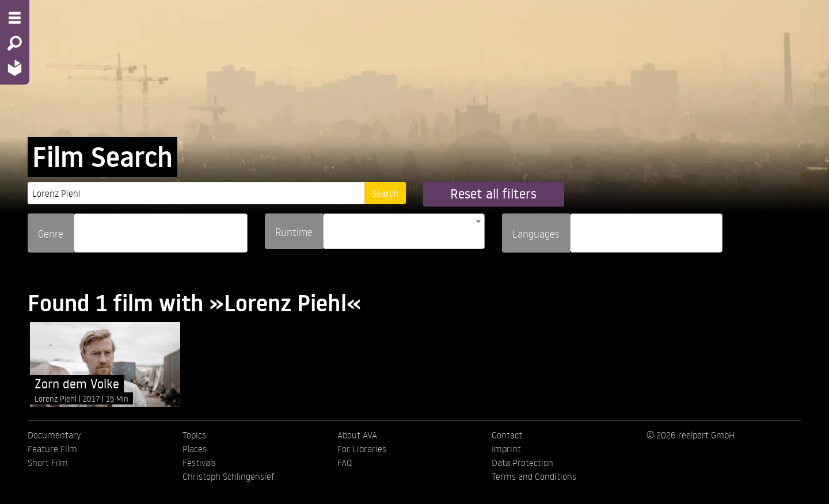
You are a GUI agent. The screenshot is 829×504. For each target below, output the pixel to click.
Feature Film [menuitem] (52, 449)
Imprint (506, 449)
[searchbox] (81, 228)
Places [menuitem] (195, 449)
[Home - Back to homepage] (15, 68)
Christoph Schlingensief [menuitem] (229, 476)
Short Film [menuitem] (48, 463)
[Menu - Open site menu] (15, 18)
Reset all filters (493, 194)
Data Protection (522, 463)
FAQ (345, 463)
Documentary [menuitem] (54, 435)
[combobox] (161, 233)
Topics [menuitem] (194, 435)
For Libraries (362, 449)
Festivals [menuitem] (199, 463)
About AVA (357, 435)
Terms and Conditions (534, 476)
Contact (507, 435)
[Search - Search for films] (15, 43)
